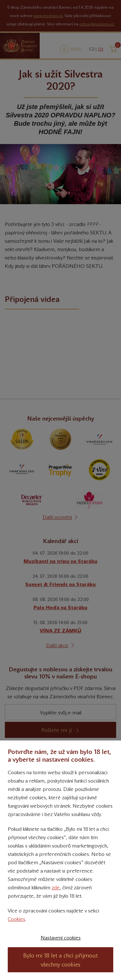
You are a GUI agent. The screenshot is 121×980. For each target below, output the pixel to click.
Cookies (16, 919)
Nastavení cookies (61, 938)
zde (56, 888)
